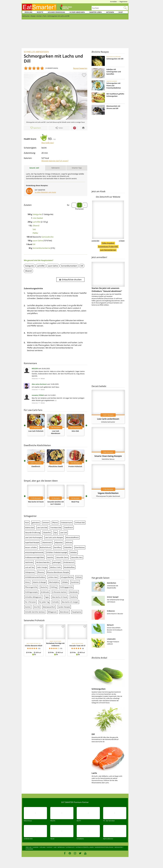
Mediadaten (118, 847)
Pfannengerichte (31, 587)
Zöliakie (65, 582)
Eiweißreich (36, 466)
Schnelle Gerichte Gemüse (35, 612)
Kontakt (50, 847)
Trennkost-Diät (56, 528)
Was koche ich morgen (70, 602)
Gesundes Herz (77, 557)
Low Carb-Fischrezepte (34, 537)
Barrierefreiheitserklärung (104, 847)
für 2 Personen (31, 602)
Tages (47, 597)
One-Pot (37, 607)
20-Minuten (45, 592)
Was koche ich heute (36, 502)
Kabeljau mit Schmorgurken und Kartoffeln (114, 72)
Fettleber (74, 552)
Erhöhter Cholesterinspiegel (57, 552)
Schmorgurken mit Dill (115, 59)
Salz (34, 229)
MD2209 (35, 368)
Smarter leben (95, 12)
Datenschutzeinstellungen (85, 847)
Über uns (28, 847)
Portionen (79, 209)
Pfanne (55, 523)
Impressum (61, 847)
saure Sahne (38, 241)
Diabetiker (68, 547)
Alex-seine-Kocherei (39, 384)
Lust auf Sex (30, 567)
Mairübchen (112, 583)
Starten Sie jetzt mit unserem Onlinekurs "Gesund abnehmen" (108, 277)
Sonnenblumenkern (69, 266)
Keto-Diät (75, 431)
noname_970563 (38, 395)
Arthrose (69, 542)
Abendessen (64, 612)
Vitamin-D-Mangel (39, 582)
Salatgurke (37, 214)
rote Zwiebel (38, 218)
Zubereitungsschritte (33, 288)
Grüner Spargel (113, 597)
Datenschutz (70, 847)
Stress (27, 582)
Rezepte (40, 12)
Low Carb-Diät (42, 528)
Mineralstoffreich (72, 537)
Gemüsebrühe (47, 237)
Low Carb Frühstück (36, 431)
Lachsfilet (37, 222)
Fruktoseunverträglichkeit (35, 557)
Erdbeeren (111, 611)
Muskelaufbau (69, 567)
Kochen (28, 607)
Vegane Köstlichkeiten (108, 493)
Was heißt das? (48, 143)
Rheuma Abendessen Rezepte (58, 572)
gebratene (36, 523)
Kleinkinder (74, 592)
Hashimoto (29, 562)
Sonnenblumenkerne (41, 248)
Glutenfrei (47, 533)
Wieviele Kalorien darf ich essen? (55, 161)
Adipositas (59, 542)
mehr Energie (42, 567)
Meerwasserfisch (49, 607)
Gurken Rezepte (64, 607)
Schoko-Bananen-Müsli (34, 646)
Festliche (74, 597)
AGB (55, 847)
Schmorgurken (99, 689)
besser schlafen (31, 547)
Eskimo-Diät (29, 528)
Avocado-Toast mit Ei (77, 646)
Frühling (28, 12)
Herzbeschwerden (43, 562)
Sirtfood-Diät (80, 523)
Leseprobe (95, 241)
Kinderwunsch (69, 562)
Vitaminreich (47, 542)
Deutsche (44, 587)
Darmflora (57, 547)
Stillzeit (79, 577)
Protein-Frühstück (75, 466)
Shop (121, 12)
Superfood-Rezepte (32, 542)
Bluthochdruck (45, 547)
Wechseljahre (54, 582)
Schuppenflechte (67, 577)
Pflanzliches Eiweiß (56, 466)
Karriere (36, 847)
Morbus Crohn (56, 567)
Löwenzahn (111, 639)
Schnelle (55, 602)
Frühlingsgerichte (66, 587)
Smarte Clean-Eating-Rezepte (108, 456)
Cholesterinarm (66, 523)
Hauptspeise (77, 612)
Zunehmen (75, 582)
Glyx (55, 533)
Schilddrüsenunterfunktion (35, 577)
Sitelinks (43, 847)
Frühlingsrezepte (31, 592)
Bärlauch (110, 625)
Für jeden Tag (44, 602)
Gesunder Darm (62, 557)
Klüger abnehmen (77, 12)
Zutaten (28, 205)
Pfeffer (35, 233)
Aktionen (110, 12)
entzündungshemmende (34, 552)
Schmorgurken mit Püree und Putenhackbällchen (114, 86)
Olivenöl (36, 226)
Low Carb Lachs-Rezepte (54, 537)
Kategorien (29, 849)
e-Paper (122, 241)
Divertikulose (80, 547)
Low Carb (64, 533)
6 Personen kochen (59, 592)
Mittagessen (52, 612)
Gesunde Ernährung (56, 12)
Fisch (27, 523)
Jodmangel (57, 562)
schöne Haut (53, 577)
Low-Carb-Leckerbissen (108, 419)
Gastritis (50, 557)
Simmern (46, 523)
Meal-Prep (75, 502)
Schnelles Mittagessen (33, 597)
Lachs (94, 773)
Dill (34, 244)
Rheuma (41, 572)
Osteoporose (30, 572)
